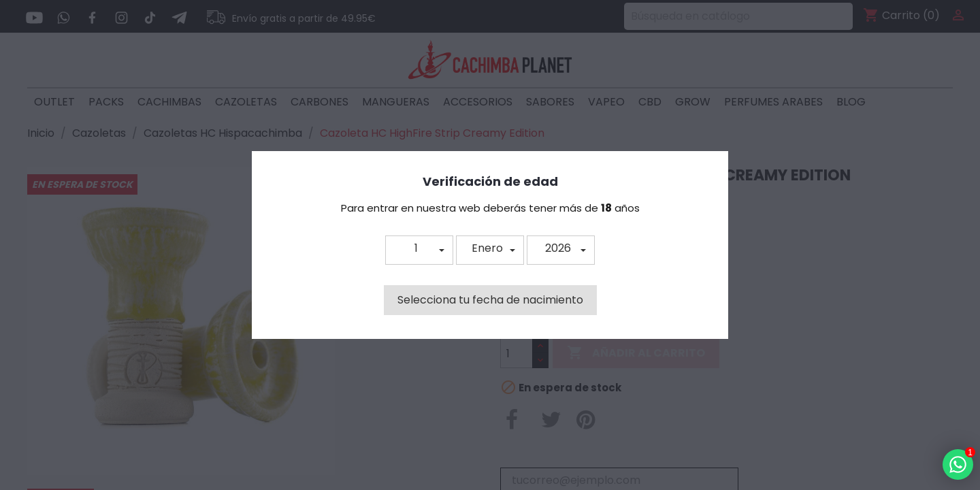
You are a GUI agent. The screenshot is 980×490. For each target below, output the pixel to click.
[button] (419, 250)
